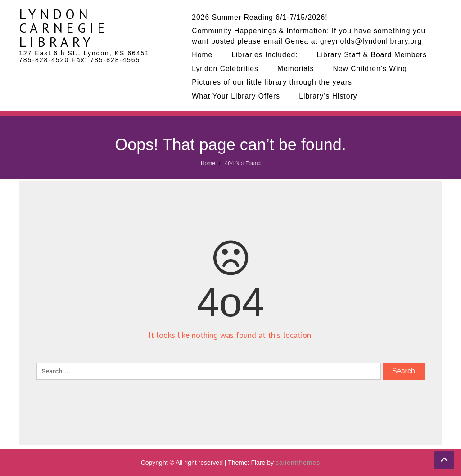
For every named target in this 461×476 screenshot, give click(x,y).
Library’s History (328, 96)
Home (202, 55)
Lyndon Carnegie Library (64, 28)
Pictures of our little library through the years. (273, 82)
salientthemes (298, 463)
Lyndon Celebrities (225, 69)
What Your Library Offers (236, 96)
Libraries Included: (264, 55)
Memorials (296, 69)
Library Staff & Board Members (372, 55)
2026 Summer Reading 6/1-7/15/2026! (260, 17)
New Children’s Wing (370, 69)
